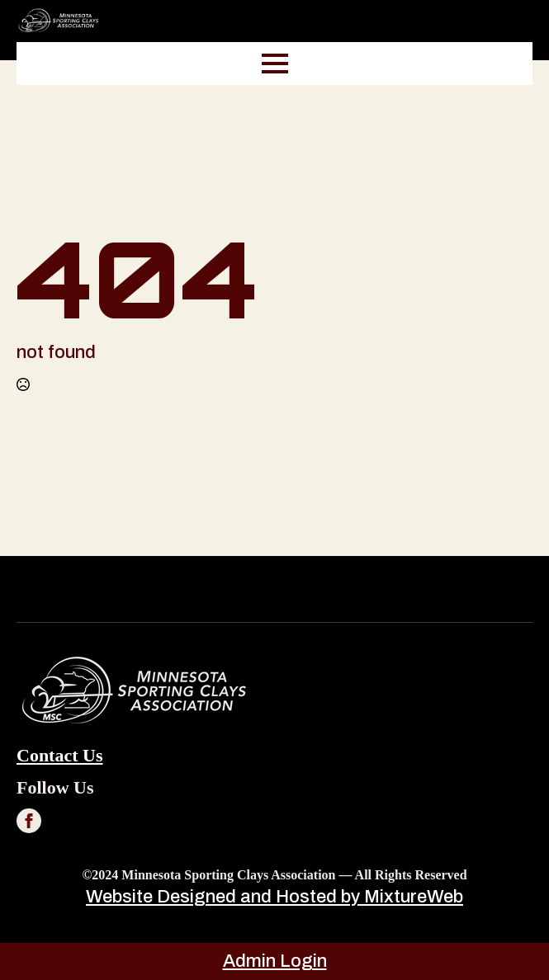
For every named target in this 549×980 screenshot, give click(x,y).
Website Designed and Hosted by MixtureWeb (274, 897)
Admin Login (275, 961)
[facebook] (29, 821)
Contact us (60, 755)
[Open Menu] (275, 64)
